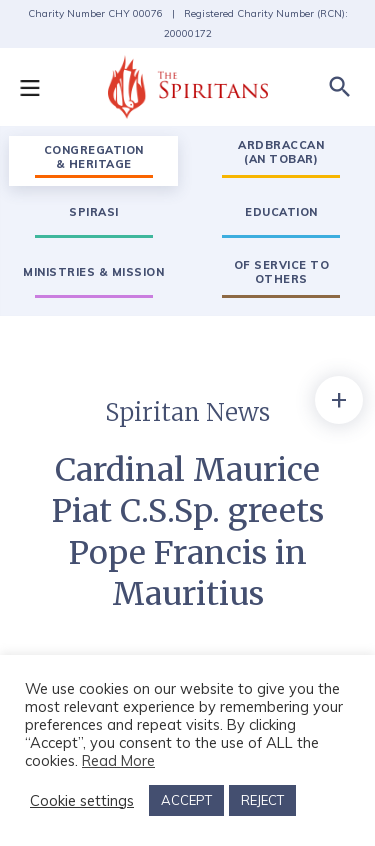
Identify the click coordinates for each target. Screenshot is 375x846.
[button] (40, 87)
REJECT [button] (262, 800)
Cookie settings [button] (82, 801)
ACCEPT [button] (186, 800)
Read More (118, 760)
